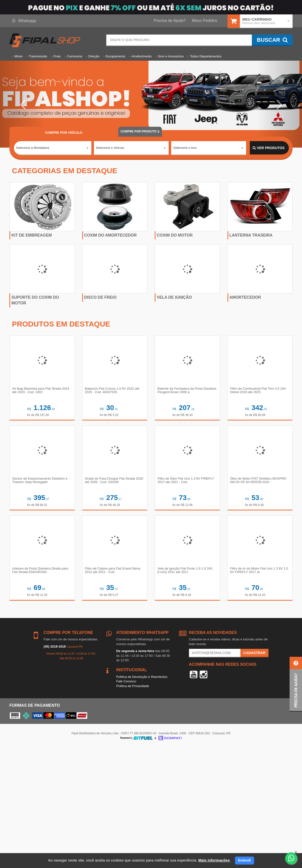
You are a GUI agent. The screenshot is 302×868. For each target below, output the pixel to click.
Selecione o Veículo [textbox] (110, 148)
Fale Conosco (126, 681)
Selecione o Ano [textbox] (185, 148)
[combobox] (53, 148)
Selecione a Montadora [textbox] (33, 148)
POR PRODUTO (140, 131)
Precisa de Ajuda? (170, 21)
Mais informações (214, 860)
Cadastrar (254, 653)
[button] (23, 104)
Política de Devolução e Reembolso (142, 677)
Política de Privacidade (133, 686)
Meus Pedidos (205, 21)
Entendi (245, 860)
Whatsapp (24, 21)
